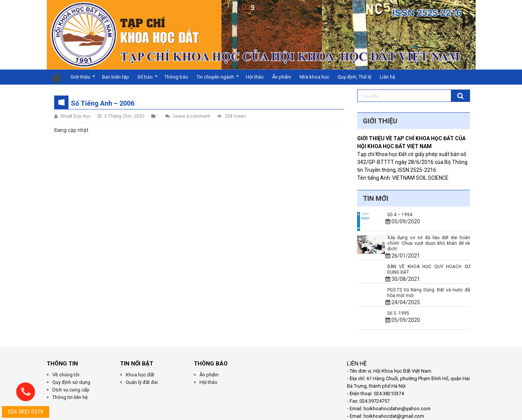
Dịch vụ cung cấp (71, 390)
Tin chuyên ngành (215, 77)
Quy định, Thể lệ (355, 77)
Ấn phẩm (282, 77)
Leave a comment (192, 116)
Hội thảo (255, 77)
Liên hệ (387, 77)
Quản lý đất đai (142, 382)
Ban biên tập (116, 77)
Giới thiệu (80, 77)
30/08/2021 (403, 279)
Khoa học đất (140, 375)
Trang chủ (56, 77)
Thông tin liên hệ (70, 397)
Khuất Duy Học (76, 116)
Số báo (145, 77)
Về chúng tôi (66, 375)
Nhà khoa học (314, 77)
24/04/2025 (403, 302)
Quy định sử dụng (71, 382)
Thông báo (176, 77)
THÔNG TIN (62, 364)
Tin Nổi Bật (137, 364)
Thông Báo (211, 364)
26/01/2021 (403, 256)
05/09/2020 (403, 221)
